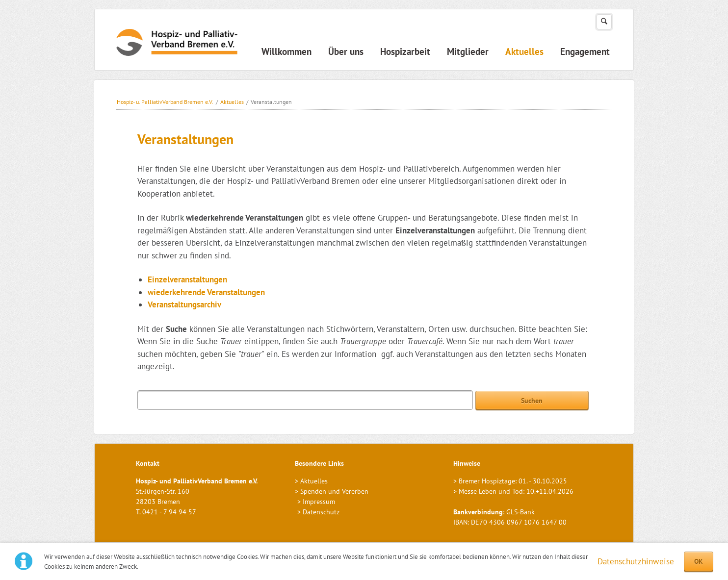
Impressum (319, 502)
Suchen (604, 22)
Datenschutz (321, 512)
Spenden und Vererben (334, 491)
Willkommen (286, 51)
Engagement (585, 51)
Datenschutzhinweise (636, 561)
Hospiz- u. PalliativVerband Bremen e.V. (165, 102)
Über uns (346, 51)
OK (699, 561)
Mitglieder (468, 51)
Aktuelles (524, 51)
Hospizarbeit (405, 51)
